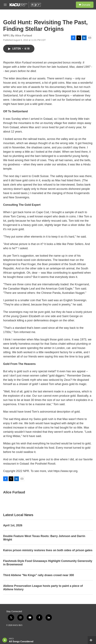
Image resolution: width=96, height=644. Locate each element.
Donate (86, 5)
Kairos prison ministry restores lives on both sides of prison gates (48, 550)
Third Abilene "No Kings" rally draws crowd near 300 (39, 575)
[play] (5, 640)
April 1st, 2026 (13, 525)
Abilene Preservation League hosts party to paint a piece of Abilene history (43, 588)
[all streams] (92, 640)
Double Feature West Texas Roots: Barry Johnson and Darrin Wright (44, 538)
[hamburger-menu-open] (5, 5)
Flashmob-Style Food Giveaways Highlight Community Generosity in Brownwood (48, 563)
